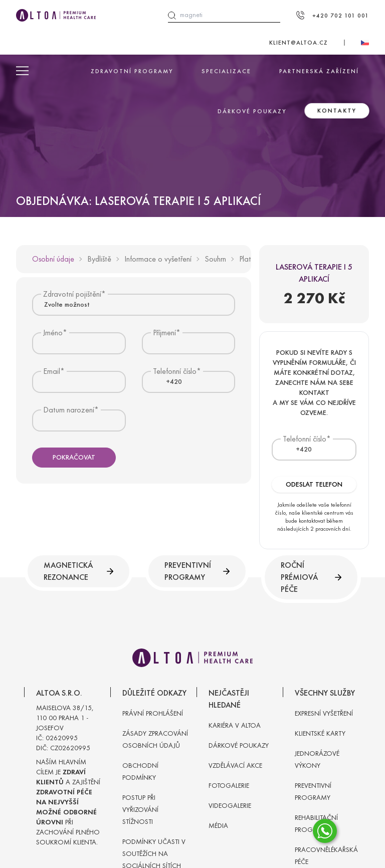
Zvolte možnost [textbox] (67, 304)
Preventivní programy (197, 571)
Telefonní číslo (305, 439)
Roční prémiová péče (311, 577)
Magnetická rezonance (78, 571)
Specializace (226, 71)
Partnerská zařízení (319, 71)
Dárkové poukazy (252, 111)
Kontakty (337, 111)
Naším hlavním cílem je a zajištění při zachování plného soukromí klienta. (68, 802)
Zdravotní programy (132, 71)
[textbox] (168, 382)
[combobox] (134, 304)
